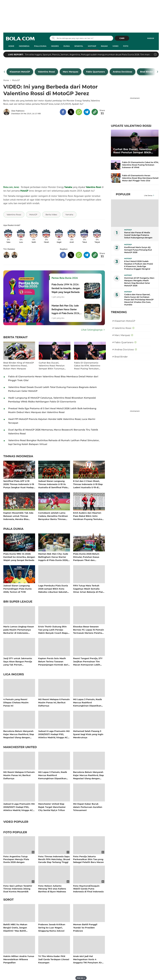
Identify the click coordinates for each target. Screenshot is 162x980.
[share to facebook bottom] (63, 255)
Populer (123, 194)
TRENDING (119, 312)
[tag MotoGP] (33, 215)
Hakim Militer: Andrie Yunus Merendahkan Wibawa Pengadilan (19, 959)
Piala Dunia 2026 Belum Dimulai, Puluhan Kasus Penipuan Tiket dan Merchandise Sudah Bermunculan (86, 557)
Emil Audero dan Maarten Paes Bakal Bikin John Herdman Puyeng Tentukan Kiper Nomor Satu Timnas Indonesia (88, 516)
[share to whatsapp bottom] (79, 255)
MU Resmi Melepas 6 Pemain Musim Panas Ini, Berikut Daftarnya (54, 702)
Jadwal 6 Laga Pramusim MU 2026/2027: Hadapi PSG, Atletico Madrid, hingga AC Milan (54, 734)
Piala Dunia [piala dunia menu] (40, 46)
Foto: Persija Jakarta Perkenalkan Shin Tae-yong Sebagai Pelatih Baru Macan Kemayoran (88, 861)
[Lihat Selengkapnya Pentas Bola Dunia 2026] (54, 330)
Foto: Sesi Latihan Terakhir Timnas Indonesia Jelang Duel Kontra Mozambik (18, 889)
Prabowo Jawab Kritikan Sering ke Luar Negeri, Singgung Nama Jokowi (52, 927)
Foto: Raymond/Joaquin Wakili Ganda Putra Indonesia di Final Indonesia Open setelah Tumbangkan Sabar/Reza (88, 892)
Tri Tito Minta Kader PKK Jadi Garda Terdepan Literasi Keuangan (54, 959)
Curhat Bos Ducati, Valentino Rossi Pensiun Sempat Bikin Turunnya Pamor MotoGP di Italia (52, 366)
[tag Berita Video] (51, 215)
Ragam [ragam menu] (104, 46)
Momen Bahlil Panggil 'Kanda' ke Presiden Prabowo (85, 927)
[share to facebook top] (63, 112)
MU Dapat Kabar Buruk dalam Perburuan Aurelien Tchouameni (88, 807)
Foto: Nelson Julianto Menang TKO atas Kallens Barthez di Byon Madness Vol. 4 (52, 890)
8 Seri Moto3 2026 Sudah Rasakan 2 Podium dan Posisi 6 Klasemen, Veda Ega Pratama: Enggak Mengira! (139, 265)
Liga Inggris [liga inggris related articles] (14, 675)
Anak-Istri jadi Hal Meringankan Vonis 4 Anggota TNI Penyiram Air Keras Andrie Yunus (88, 959)
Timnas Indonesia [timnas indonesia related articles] (18, 456)
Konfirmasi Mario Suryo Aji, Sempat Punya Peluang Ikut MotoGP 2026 (138, 250)
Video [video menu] (115, 46)
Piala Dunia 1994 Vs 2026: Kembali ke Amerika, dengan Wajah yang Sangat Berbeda (19, 557)
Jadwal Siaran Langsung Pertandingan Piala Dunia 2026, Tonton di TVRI (17, 589)
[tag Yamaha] (69, 215)
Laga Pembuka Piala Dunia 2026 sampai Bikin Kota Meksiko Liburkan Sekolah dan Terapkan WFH (53, 589)
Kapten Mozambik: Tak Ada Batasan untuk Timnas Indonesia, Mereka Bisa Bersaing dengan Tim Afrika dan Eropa (19, 516)
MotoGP (24, 191)
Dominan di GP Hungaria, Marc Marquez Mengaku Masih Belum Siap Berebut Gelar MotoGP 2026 (139, 282)
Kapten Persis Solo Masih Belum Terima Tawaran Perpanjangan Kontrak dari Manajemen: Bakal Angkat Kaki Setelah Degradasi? (53, 661)
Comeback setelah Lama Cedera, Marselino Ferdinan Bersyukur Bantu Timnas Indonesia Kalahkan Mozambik (53, 516)
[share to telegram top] (87, 112)
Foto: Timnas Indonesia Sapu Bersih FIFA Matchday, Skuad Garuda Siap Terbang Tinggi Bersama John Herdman (54, 861)
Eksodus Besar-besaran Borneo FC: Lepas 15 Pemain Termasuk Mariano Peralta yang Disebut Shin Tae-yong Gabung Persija (89, 630)
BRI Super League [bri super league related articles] (18, 602)
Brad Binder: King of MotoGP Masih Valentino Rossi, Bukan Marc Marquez (19, 366)
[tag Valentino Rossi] (14, 215)
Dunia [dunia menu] (67, 46)
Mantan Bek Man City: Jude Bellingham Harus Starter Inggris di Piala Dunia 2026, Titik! (53, 557)
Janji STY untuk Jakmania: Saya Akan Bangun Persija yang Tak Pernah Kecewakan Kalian (18, 661)
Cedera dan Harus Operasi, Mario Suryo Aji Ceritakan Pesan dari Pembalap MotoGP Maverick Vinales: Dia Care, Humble (139, 300)
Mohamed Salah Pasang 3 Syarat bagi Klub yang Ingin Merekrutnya (88, 734)
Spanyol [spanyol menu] (79, 46)
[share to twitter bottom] (71, 255)
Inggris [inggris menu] (55, 46)
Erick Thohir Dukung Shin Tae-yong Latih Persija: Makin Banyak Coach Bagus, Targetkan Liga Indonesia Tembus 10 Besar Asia (54, 630)
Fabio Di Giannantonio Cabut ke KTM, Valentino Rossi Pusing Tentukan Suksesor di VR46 (87, 366)
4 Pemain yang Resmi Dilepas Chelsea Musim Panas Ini (16, 702)
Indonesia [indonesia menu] (24, 46)
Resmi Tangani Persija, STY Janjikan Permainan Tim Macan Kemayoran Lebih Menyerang (88, 661)
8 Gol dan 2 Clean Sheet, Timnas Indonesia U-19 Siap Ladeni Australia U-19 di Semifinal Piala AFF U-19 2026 (88, 484)
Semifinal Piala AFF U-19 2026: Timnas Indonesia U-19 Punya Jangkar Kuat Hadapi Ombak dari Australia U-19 (19, 484)
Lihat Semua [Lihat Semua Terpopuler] (148, 195)
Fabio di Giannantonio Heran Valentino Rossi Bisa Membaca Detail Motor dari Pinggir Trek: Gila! (140, 178)
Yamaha (68, 187)
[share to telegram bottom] (87, 255)
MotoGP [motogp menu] (92, 46)
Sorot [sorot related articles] (8, 900)
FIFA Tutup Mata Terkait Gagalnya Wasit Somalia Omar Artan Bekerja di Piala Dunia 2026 (89, 589)
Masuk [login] (151, 38)
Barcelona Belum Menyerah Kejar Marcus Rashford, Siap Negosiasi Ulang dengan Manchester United (19, 734)
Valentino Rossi (93, 187)
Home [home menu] (11, 46)
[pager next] (158, 72)
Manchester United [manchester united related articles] (20, 747)
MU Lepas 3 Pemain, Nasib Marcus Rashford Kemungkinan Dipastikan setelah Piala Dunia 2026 (88, 702)
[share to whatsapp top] (79, 112)
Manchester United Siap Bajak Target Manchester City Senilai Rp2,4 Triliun (52, 807)
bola (20, 39)
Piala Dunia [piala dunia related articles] (13, 529)
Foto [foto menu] (126, 46)
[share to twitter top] (71, 112)
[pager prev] (5, 72)
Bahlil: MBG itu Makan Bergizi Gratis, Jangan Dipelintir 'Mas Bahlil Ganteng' (15, 927)
